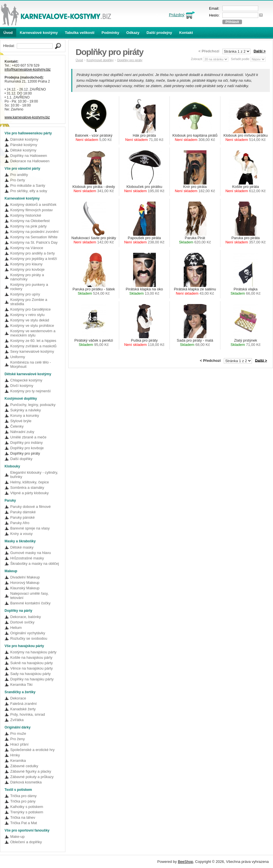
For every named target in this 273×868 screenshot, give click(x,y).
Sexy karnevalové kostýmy (32, 351)
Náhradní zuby (22, 432)
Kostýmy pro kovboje (27, 269)
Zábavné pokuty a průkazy (32, 777)
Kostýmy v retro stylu (27, 315)
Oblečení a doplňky (26, 842)
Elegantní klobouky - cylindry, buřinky (34, 475)
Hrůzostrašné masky (27, 558)
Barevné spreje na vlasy (30, 528)
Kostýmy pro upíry (25, 294)
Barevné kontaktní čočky (30, 603)
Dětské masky (22, 547)
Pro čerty (18, 180)
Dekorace (18, 698)
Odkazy (133, 33)
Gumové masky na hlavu (31, 553)
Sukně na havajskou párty (32, 663)
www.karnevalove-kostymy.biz (27, 117)
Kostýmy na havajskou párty (33, 652)
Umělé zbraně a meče (28, 437)
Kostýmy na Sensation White (34, 237)
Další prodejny (159, 33)
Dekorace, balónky (26, 617)
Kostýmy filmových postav (32, 210)
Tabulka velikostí (80, 33)
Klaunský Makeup (25, 588)
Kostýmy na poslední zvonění (34, 232)
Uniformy (18, 357)
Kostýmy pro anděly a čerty (33, 253)
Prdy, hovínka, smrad (28, 714)
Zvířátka (17, 720)
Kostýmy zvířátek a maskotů (33, 346)
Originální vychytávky (28, 633)
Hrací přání (19, 744)
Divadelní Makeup (25, 577)
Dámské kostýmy (24, 139)
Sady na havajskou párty (30, 674)
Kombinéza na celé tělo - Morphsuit (31, 364)
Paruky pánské (22, 517)
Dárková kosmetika (26, 782)
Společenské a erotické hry (32, 750)
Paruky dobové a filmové (30, 507)
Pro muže (18, 733)
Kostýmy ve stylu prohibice (32, 326)
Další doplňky (21, 459)
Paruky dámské (23, 512)
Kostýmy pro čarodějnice (30, 309)
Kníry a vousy (21, 534)
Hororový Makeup (25, 583)
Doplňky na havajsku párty (32, 679)
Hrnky (15, 755)
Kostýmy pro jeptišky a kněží (34, 259)
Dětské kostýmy (23, 150)
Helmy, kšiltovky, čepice (30, 482)
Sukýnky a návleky (26, 410)
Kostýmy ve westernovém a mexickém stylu (33, 333)
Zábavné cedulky (24, 766)
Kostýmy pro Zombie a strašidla (29, 302)
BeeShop (185, 862)
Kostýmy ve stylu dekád (30, 320)
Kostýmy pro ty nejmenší (30, 391)
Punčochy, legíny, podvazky (33, 405)
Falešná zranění (23, 704)
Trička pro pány (23, 801)
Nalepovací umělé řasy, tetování (29, 596)
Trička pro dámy (23, 796)
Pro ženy (17, 739)
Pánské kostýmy (24, 145)
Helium (16, 628)
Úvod (8, 33)
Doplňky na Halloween (29, 156)
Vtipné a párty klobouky (29, 493)
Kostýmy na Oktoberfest (30, 221)
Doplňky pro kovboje (27, 448)
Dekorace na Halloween (30, 161)
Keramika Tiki (21, 685)
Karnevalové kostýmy (39, 33)
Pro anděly (19, 175)
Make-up (17, 837)
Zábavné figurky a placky (31, 771)
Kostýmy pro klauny (26, 264)
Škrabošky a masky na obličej (35, 564)
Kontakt (186, 33)
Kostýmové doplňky (100, 60)
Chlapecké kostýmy (26, 380)
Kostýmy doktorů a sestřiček (33, 205)
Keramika (18, 761)
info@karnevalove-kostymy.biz (28, 69)
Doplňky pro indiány (26, 443)
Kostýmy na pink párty (28, 226)
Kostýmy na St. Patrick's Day (34, 242)
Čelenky (17, 426)
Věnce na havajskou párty (32, 668)
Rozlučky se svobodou (29, 638)
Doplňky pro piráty (25, 453)
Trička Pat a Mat (24, 823)
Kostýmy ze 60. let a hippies (33, 341)
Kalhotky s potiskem (27, 807)
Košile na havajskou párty (31, 657)
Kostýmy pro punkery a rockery (29, 287)
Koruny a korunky (25, 415)
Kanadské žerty (23, 709)
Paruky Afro (20, 523)
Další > (260, 51)
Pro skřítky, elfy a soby (29, 191)
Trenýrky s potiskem (27, 812)
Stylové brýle (21, 421)
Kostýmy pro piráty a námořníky (27, 277)
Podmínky (110, 33)
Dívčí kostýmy (22, 386)
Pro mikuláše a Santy (28, 185)
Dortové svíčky (22, 622)
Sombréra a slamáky (27, 488)
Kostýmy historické (26, 215)
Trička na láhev (23, 817)
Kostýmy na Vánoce (27, 248)
